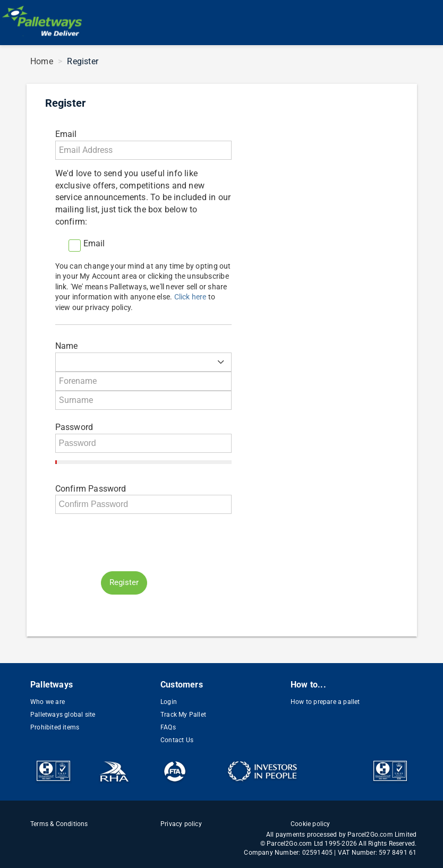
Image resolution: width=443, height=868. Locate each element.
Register (124, 582)
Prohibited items (55, 727)
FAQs (168, 727)
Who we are (48, 702)
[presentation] (136, 543)
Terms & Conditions (59, 824)
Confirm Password (91, 489)
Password (74, 427)
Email (66, 134)
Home (42, 61)
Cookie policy (310, 824)
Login (169, 702)
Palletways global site (63, 715)
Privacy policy (181, 824)
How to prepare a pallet (325, 702)
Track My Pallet (183, 715)
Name (67, 346)
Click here (190, 297)
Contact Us (177, 740)
